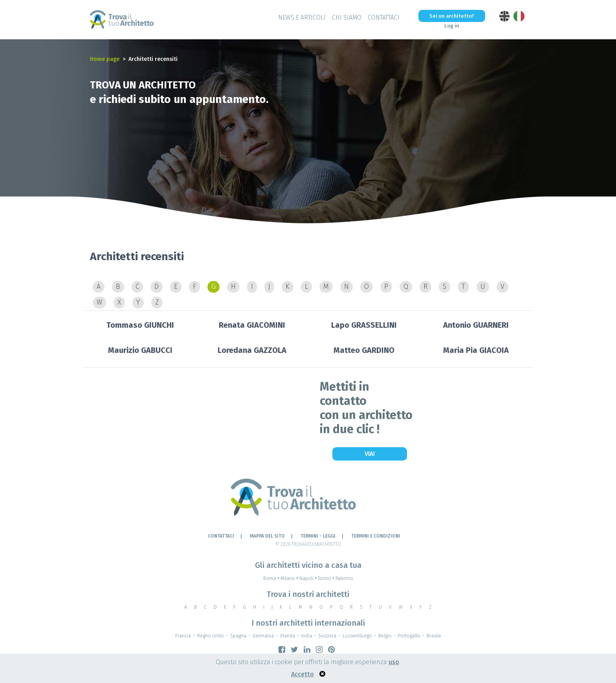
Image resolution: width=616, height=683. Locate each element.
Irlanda (288, 636)
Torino (327, 578)
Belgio (385, 636)
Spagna (238, 636)
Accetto (302, 674)
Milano (290, 578)
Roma (272, 578)
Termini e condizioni (376, 536)
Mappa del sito (267, 536)
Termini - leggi (318, 536)
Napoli (309, 578)
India (307, 636)
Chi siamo (347, 17)
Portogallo (409, 636)
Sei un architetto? (452, 16)
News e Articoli (302, 17)
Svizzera (327, 636)
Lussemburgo (357, 636)
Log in (452, 26)
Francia (183, 636)
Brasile (434, 636)
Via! (370, 454)
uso (394, 662)
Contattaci (384, 17)
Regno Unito (211, 636)
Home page (105, 59)
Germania (263, 636)
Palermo (344, 578)
